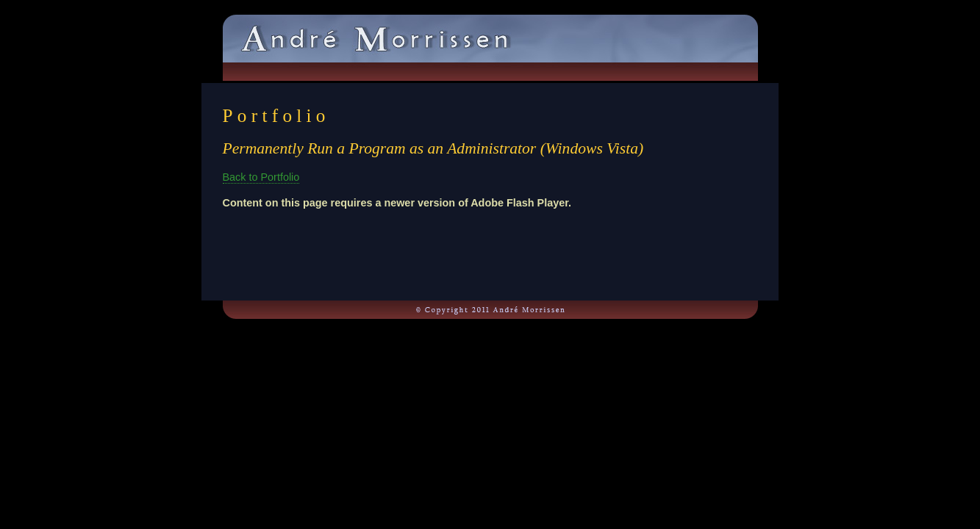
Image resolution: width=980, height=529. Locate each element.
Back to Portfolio (261, 177)
